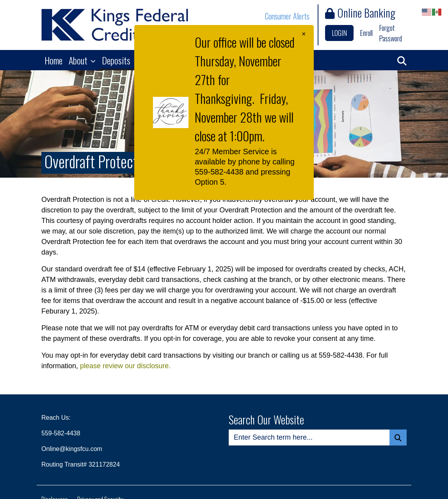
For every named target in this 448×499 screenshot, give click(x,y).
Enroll (366, 33)
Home (53, 60)
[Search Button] (398, 438)
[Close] (304, 34)
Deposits (117, 60)
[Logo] (115, 25)
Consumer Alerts (287, 16)
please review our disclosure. (125, 366)
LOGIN (339, 33)
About (79, 60)
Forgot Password (390, 33)
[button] (402, 60)
